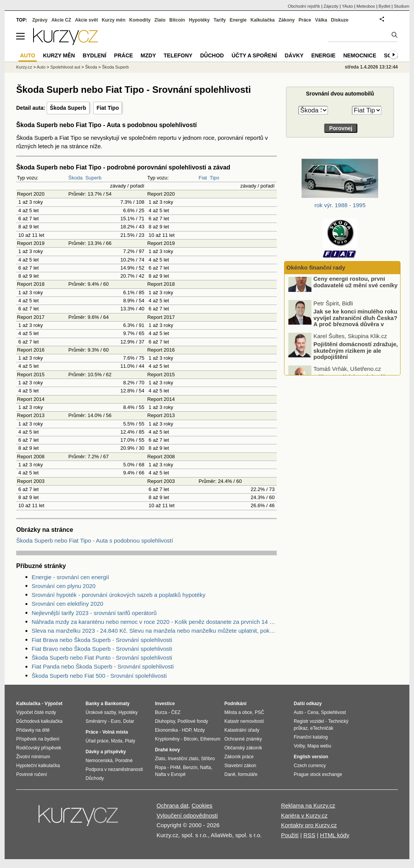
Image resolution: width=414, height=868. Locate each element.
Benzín (190, 767)
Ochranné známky (243, 739)
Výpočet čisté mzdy (36, 712)
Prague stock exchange (318, 774)
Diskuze (340, 20)
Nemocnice (360, 55)
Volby (299, 746)
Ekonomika (166, 730)
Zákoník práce (239, 757)
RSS (309, 835)
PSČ (260, 712)
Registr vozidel (309, 721)
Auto (41, 67)
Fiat (203, 178)
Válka (321, 20)
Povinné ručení (32, 774)
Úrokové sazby (101, 712)
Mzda (117, 741)
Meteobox (366, 6)
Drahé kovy (167, 750)
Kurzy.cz (24, 67)
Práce (305, 20)
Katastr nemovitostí (244, 721)
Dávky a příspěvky (106, 752)
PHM (175, 767)
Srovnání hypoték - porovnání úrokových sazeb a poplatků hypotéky (119, 595)
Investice (165, 704)
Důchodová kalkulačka (39, 721)
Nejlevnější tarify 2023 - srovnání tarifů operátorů (94, 613)
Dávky (294, 55)
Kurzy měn (114, 20)
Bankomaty (117, 704)
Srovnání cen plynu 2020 (64, 586)
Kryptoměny (167, 739)
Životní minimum (33, 757)
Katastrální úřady (242, 730)
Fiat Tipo (108, 108)
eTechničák (322, 728)
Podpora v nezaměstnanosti (114, 769)
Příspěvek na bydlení (38, 739)
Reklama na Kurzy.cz (308, 805)
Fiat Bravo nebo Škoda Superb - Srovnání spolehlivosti (102, 649)
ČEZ (176, 712)
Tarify (220, 20)
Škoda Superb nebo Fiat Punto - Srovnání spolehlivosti (102, 658)
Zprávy (40, 20)
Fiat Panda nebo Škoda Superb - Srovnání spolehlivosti (103, 666)
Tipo (215, 178)
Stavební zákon (240, 766)
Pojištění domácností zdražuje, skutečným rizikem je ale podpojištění (356, 361)
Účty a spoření (254, 55)
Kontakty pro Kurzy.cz (309, 825)
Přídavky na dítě (33, 730)
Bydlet (385, 6)
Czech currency (310, 766)
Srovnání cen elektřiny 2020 (67, 604)
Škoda (75, 178)
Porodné (124, 761)
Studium (402, 6)
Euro (115, 721)
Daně (230, 774)
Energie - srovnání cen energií (70, 577)
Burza (161, 712)
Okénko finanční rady (316, 267)
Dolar (129, 721)
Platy (130, 741)
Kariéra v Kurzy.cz (304, 815)
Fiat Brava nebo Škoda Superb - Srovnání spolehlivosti (102, 640)
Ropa (161, 767)
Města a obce (238, 712)
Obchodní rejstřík (304, 6)
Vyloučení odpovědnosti (187, 815)
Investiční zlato (183, 759)
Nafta (206, 767)
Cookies (202, 805)
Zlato (160, 20)
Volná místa (115, 732)
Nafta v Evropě (170, 774)
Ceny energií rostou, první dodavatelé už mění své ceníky (355, 292)
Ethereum (210, 739)
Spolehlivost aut (65, 67)
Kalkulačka (263, 20)
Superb (93, 178)
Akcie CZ (61, 20)
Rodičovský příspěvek (39, 748)
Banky (93, 704)
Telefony (178, 55)
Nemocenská (99, 761)
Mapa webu (319, 746)
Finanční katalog (311, 737)
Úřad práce (97, 741)
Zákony (286, 20)
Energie (238, 20)
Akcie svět (87, 20)
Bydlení (94, 55)
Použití (290, 835)
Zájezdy (331, 6)
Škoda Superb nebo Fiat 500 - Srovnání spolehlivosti (99, 676)
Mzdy (148, 55)
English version (311, 757)
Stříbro (208, 759)
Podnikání (235, 704)
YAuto (348, 6)
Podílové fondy (193, 721)
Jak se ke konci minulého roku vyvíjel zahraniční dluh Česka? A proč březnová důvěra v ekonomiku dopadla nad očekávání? (343, 334)
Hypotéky (199, 20)
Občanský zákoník (243, 748)
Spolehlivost (334, 712)
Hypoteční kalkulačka (38, 766)
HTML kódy (335, 835)
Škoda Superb (68, 108)
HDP (187, 730)
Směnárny (96, 721)
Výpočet (53, 704)
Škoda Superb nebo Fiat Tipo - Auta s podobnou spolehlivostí (95, 540)
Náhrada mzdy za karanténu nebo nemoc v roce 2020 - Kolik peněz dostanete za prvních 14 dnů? (154, 622)
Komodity (140, 20)
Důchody (95, 778)
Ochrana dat (172, 805)
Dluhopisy (165, 721)
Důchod (212, 55)
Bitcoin (177, 20)
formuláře (248, 774)
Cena (313, 712)
